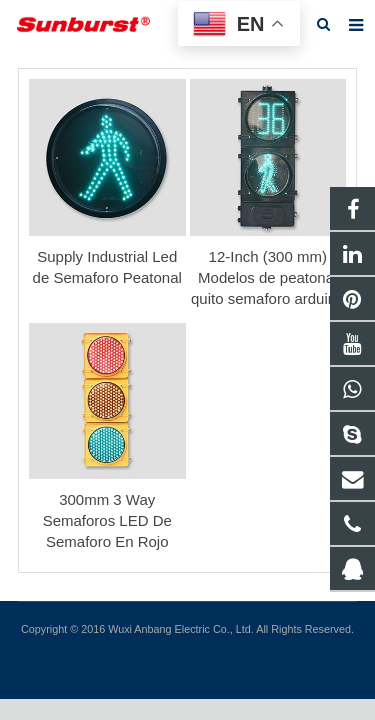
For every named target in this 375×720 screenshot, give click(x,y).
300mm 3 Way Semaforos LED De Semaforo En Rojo (107, 520)
